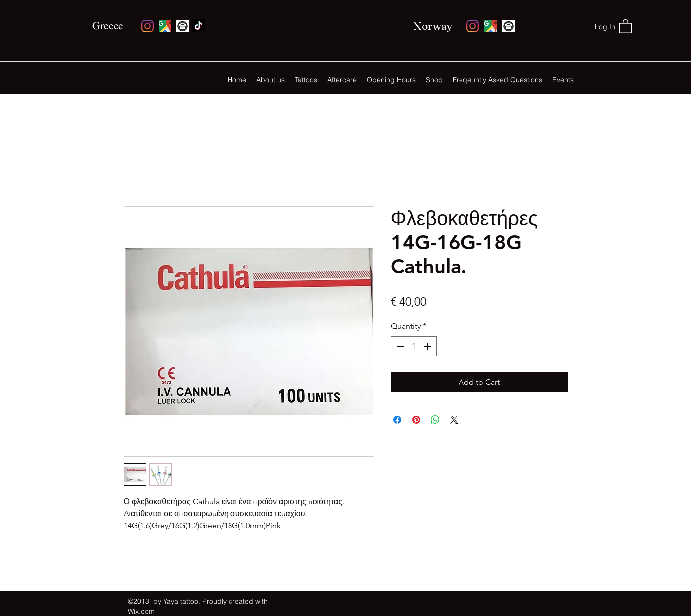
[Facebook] (198, 26)
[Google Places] (165, 26)
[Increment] (428, 346)
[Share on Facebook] (397, 420)
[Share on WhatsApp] (435, 420)
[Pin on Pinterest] (416, 420)
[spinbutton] (414, 346)
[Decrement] (399, 346)
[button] (625, 26)
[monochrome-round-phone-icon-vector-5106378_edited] (182, 26)
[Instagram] (147, 26)
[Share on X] (454, 420)
